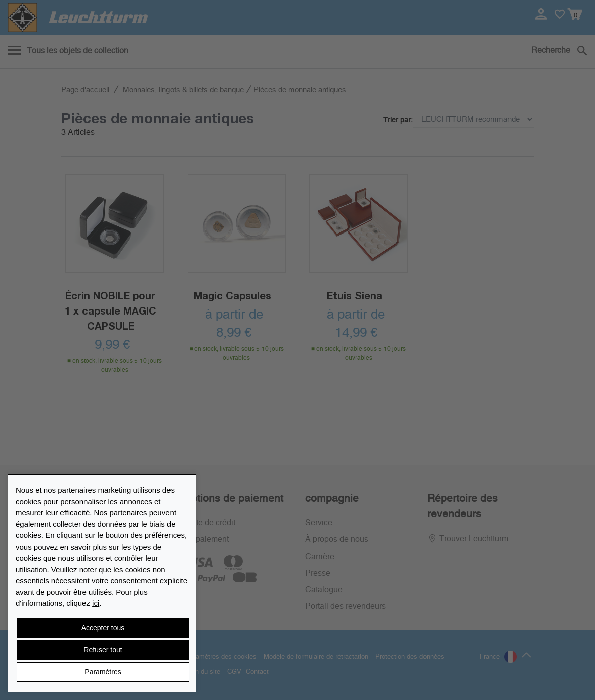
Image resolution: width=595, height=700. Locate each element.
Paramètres (103, 672)
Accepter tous (103, 628)
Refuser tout (103, 650)
